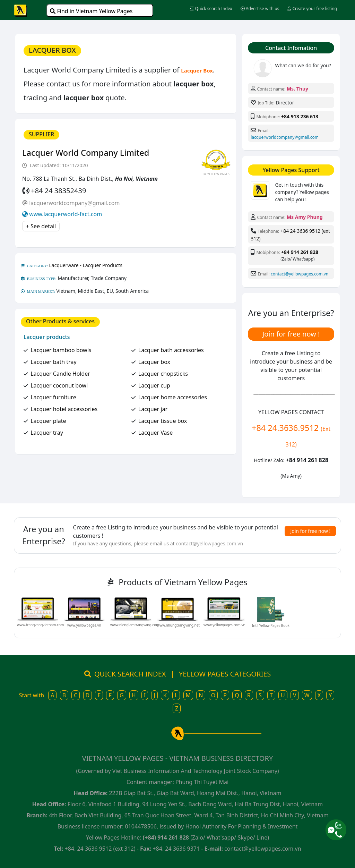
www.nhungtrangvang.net (178, 625)
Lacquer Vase (156, 433)
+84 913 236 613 (300, 116)
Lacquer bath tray (53, 362)
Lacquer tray (47, 433)
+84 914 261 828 (300, 252)
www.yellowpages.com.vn (224, 625)
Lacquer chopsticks (163, 374)
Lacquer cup (154, 385)
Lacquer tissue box (163, 421)
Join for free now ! (291, 334)
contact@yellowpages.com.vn (300, 274)
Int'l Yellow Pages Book (271, 626)
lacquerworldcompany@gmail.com (74, 203)
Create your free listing (312, 8)
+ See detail (41, 226)
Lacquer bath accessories (171, 350)
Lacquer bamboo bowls (61, 350)
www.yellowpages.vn (84, 625)
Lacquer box (154, 362)
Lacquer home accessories (173, 397)
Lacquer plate (48, 421)
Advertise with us (260, 8)
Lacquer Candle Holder (60, 374)
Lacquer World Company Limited (86, 153)
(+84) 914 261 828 (166, 837)
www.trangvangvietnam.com (40, 625)
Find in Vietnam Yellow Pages (91, 11)
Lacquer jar (153, 409)
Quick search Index (211, 8)
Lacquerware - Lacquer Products (86, 265)
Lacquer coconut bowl (59, 385)
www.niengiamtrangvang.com (135, 625)
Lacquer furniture (53, 397)
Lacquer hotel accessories (64, 409)
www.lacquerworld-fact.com (66, 214)
